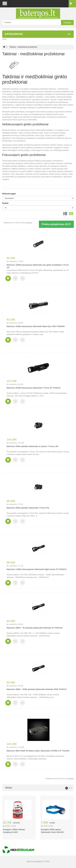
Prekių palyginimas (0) (56, 224)
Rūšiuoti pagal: (9, 194)
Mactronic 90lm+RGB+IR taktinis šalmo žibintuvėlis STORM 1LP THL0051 (38, 751)
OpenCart (30, 861)
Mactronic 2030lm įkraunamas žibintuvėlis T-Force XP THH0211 (34, 388)
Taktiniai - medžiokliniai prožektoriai (23, 47)
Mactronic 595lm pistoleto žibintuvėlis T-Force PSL (28, 508)
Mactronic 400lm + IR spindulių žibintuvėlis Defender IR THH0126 (34, 628)
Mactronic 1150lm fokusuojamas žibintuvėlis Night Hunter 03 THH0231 (37, 569)
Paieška (67, 23)
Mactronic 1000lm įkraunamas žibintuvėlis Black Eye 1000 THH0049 (36, 326)
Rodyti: (6, 203)
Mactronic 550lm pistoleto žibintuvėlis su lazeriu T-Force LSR (32, 446)
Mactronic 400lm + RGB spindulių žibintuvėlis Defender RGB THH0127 (37, 689)
